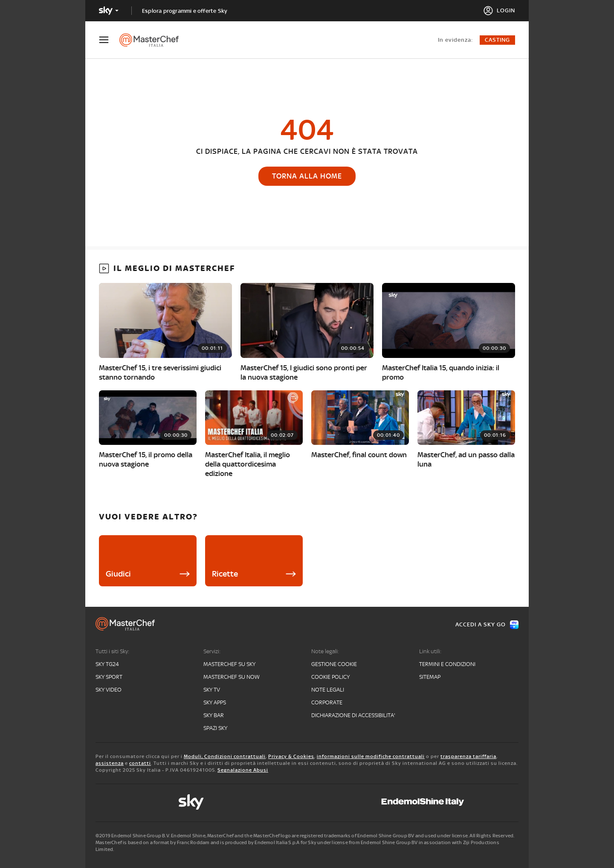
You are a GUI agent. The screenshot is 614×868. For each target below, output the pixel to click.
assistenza (110, 763)
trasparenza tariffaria (468, 756)
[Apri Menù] (109, 40)
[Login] (499, 11)
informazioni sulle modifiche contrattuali (371, 756)
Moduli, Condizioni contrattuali (225, 756)
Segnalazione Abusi (243, 770)
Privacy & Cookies (291, 756)
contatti (140, 763)
